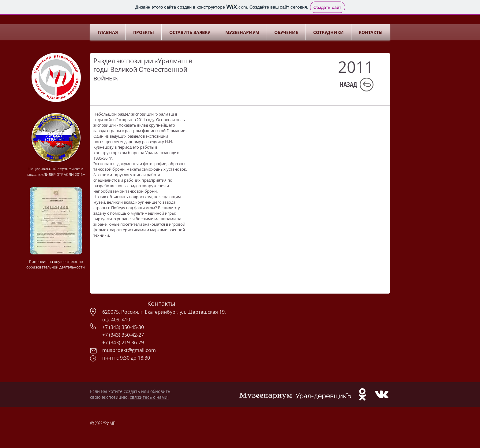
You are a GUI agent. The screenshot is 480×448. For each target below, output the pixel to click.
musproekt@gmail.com (129, 350)
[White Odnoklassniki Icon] (362, 394)
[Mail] (93, 351)
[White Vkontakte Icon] (382, 394)
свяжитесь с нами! (149, 397)
